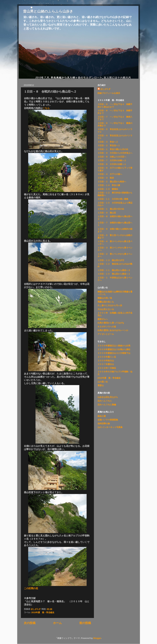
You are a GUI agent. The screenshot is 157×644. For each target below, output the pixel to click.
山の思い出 (103, 382)
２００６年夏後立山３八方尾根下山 (114, 353)
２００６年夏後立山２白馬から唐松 (114, 349)
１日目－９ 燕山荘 (107, 213)
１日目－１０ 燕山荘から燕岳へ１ (114, 274)
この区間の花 (31, 588)
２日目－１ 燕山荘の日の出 (111, 209)
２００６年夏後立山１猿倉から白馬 (114, 346)
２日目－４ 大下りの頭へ (110, 174)
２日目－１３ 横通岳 (108, 189)
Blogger (97, 638)
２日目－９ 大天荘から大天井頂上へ (115, 153)
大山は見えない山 (106, 309)
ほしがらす (106, 89)
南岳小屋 (102, 416)
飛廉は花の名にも (106, 302)
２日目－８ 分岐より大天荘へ (112, 157)
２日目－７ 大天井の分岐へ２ (112, 160)
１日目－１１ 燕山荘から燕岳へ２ (114, 270)
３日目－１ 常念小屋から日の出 (113, 149)
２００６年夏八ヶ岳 (107, 357)
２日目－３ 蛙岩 (106, 178)
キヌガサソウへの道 (107, 327)
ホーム (57, 623)
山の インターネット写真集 (110, 427)
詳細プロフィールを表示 (109, 93)
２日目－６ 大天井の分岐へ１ (112, 164)
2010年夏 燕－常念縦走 (43, 612)
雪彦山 (101, 385)
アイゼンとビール (106, 334)
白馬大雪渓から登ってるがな (111, 323)
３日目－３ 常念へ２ (108, 142)
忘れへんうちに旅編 (107, 405)
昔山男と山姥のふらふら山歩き (48, 11)
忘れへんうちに (105, 401)
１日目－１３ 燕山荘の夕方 (111, 260)
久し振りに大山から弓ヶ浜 (110, 305)
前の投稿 (85, 623)
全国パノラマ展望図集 (108, 420)
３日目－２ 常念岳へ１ (109, 145)
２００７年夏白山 (106, 364)
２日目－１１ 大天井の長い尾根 (113, 199)
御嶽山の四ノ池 (105, 298)
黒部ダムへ (103, 319)
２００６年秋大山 (106, 361)
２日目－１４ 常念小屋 (109, 185)
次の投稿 (30, 623)
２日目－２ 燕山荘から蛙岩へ (112, 182)
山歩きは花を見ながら (108, 397)
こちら (46, 108)
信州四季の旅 (104, 424)
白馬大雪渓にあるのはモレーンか (113, 330)
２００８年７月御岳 (107, 368)
